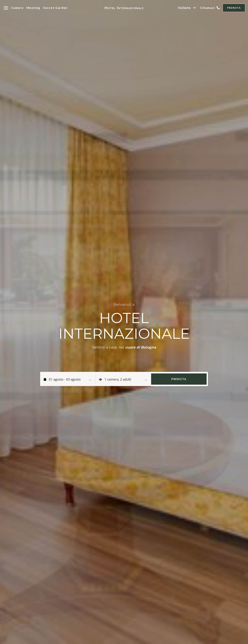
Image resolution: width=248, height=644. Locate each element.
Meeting (33, 8)
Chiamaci (207, 8)
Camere (17, 8)
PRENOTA (234, 8)
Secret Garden (55, 8)
